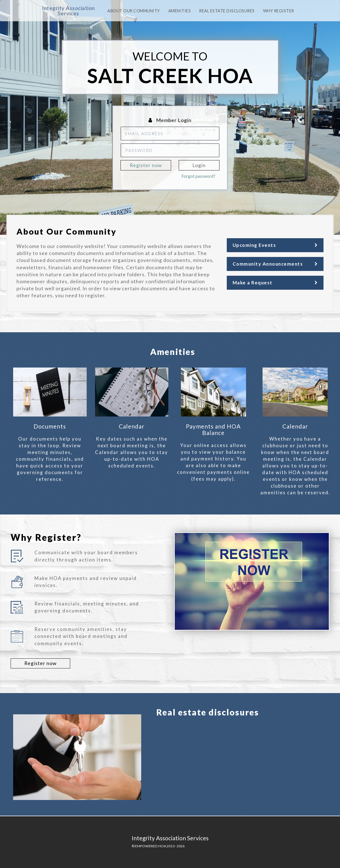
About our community (134, 11)
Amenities (180, 11)
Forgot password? (198, 176)
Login (199, 165)
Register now (146, 165)
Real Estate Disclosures (227, 11)
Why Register (279, 11)
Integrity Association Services (68, 11)
